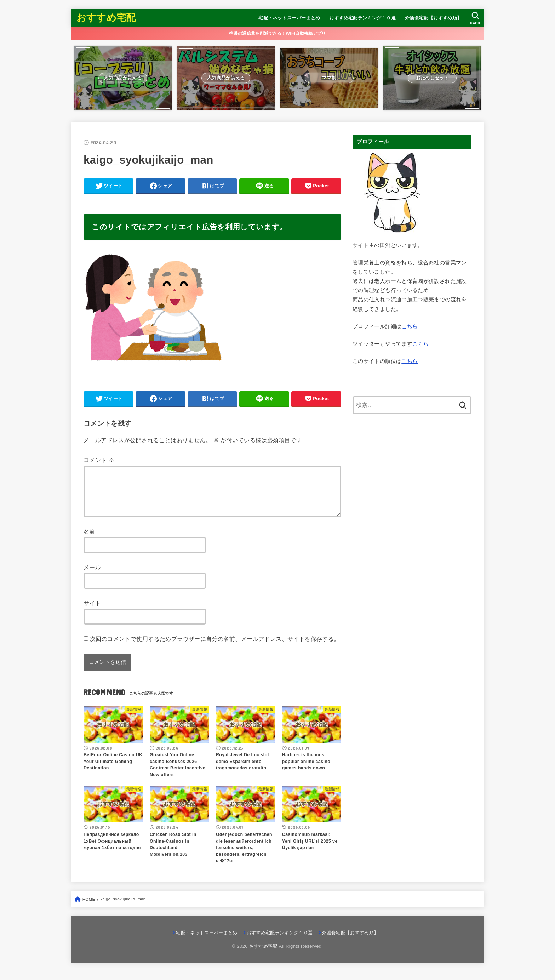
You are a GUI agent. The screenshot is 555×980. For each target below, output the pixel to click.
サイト (92, 611)
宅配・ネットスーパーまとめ (289, 18)
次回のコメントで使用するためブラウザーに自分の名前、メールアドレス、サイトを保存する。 (215, 647)
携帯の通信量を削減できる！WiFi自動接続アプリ (277, 33)
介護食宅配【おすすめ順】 (433, 18)
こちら (410, 326)
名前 (89, 540)
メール (92, 576)
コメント (99, 460)
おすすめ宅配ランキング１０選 (362, 18)
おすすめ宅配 (106, 18)
